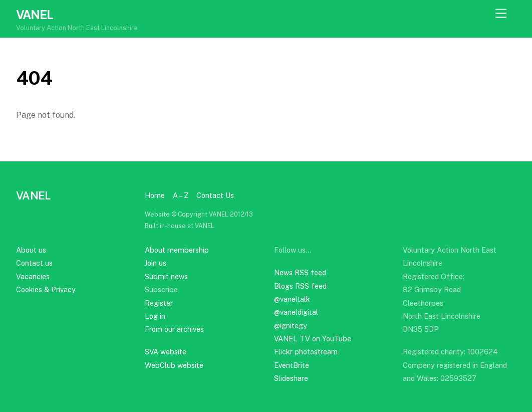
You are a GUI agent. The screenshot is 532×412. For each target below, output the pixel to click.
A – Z (181, 195)
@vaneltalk (292, 299)
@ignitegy (291, 326)
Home (155, 195)
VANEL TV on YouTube (313, 339)
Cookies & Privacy (46, 289)
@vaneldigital (296, 312)
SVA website (166, 352)
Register (159, 303)
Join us (156, 263)
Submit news (166, 276)
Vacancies (33, 276)
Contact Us (215, 195)
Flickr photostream (306, 352)
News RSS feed (300, 272)
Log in (155, 316)
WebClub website (174, 365)
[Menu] (501, 14)
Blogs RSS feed (300, 286)
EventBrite (292, 365)
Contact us (34, 263)
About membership (177, 250)
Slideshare (291, 378)
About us (31, 250)
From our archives (174, 329)
